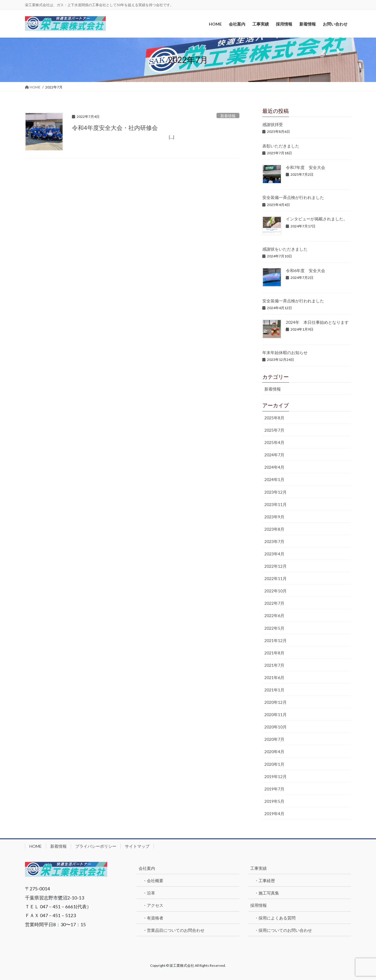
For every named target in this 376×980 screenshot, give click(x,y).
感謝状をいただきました (285, 249)
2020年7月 (274, 739)
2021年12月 (276, 640)
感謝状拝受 (273, 124)
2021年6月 (274, 677)
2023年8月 (274, 529)
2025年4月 (274, 442)
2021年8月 (274, 653)
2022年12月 (276, 566)
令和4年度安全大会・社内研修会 (115, 128)
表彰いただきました (281, 146)
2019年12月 (276, 777)
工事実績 (258, 868)
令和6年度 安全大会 (305, 270)
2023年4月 (274, 554)
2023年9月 (274, 517)
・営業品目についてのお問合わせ (174, 930)
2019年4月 (274, 814)
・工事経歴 (265, 881)
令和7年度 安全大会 (305, 167)
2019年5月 (274, 801)
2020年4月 (274, 752)
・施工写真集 (267, 893)
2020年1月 (274, 764)
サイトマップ (137, 846)
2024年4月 (274, 467)
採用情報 (258, 905)
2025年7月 (274, 430)
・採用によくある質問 (275, 918)
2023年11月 (276, 504)
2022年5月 (274, 628)
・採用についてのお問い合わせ (283, 930)
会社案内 (147, 868)
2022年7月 (274, 603)
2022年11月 (276, 578)
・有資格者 (153, 918)
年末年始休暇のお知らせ (285, 352)
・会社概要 (153, 881)
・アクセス (153, 905)
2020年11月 (276, 715)
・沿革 (149, 893)
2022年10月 (276, 591)
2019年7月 (274, 789)
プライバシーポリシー (96, 846)
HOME (36, 846)
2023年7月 (274, 541)
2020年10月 (276, 727)
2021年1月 (274, 690)
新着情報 (228, 116)
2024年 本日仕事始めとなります (317, 322)
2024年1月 (274, 479)
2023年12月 (276, 492)
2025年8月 (274, 418)
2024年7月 (274, 455)
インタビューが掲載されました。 (317, 219)
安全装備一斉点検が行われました (293, 197)
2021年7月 (274, 665)
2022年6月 (274, 615)
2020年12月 (276, 702)
